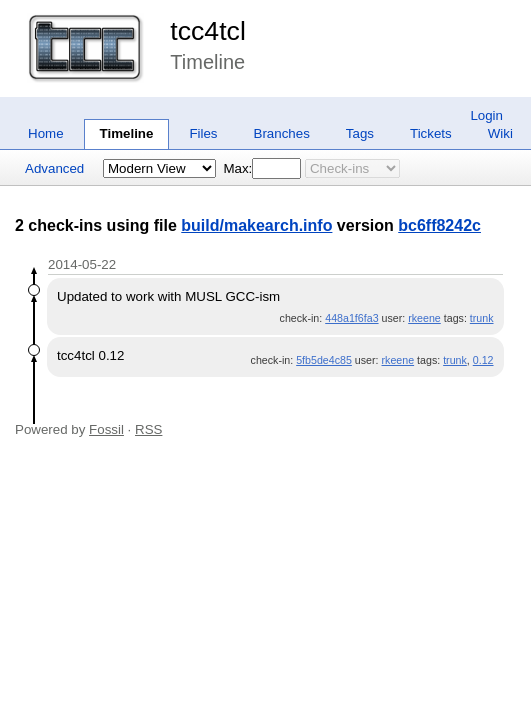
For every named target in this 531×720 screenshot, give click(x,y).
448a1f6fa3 (351, 318)
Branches (282, 133)
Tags (360, 133)
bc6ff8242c (439, 225)
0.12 (483, 360)
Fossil (106, 429)
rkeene (424, 318)
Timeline (127, 133)
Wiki (500, 133)
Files (203, 133)
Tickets (431, 133)
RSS (148, 429)
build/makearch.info (256, 225)
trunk (482, 318)
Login (486, 115)
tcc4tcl (208, 31)
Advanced (54, 168)
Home (46, 133)
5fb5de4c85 (324, 360)
